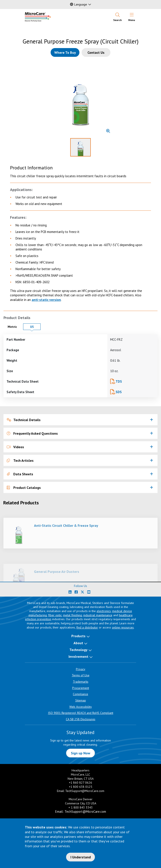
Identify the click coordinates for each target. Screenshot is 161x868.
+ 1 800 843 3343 (81, 807)
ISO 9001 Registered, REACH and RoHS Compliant (81, 713)
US (35, 327)
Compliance (80, 694)
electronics (104, 611)
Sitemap (81, 700)
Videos (15, 447)
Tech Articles (20, 460)
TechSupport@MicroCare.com (85, 791)
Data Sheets (20, 474)
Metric (14, 327)
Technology (78, 650)
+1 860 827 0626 (80, 783)
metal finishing (73, 615)
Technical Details (24, 420)
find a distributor (87, 627)
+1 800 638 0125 (81, 787)
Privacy (81, 669)
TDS (119, 381)
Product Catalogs (24, 488)
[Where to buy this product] (65, 52)
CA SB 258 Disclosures (81, 719)
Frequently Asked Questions (32, 433)
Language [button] (79, 4)
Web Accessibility (81, 707)
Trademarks (81, 682)
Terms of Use (81, 675)
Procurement (81, 688)
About (78, 643)
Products (78, 636)
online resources (123, 627)
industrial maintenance (98, 615)
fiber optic (55, 615)
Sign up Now (81, 753)
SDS (119, 392)
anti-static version (46, 300)
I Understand (81, 857)
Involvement (78, 656)
